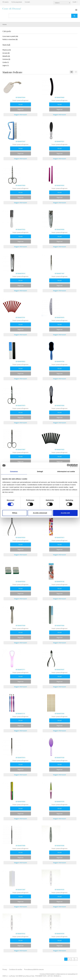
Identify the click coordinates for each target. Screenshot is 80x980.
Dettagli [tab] (40, 471)
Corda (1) (6, 62)
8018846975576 (60, 802)
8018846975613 (60, 538)
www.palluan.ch (73, 974)
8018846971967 (60, 273)
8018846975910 (20, 758)
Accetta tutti (65, 513)
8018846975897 (20, 450)
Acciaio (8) (6, 53)
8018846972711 (20, 670)
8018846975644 (20, 97)
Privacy (5, 969)
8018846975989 (20, 846)
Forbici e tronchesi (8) (10, 39)
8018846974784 (60, 362)
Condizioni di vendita (16, 969)
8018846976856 (20, 802)
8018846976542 (20, 934)
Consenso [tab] (14, 471)
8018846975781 (20, 317)
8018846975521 (60, 141)
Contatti (27, 2)
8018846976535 (60, 890)
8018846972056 (60, 714)
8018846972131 (20, 714)
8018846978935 (60, 185)
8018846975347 (20, 141)
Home (5, 24)
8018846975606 (60, 626)
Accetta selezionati (40, 513)
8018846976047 (60, 670)
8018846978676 (60, 317)
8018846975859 (20, 185)
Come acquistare (17, 2)
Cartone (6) (6, 59)
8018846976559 (60, 934)
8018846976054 (20, 538)
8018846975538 (60, 758)
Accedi (21, 104)
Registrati (21, 109)
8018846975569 (20, 626)
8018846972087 (20, 890)
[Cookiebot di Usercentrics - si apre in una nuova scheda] (68, 466)
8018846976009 (60, 229)
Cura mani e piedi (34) (10, 36)
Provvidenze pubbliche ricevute (34, 969)
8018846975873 (20, 406)
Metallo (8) (6, 56)
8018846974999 (60, 406)
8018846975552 (20, 229)
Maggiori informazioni (20, 115)
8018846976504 (20, 582)
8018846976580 (60, 846)
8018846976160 (60, 582)
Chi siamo (6, 2)
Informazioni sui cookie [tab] (66, 471)
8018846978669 (60, 97)
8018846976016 (20, 273)
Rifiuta (15, 513)
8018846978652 (20, 362)
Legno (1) (6, 65)
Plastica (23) (7, 50)
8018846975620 (60, 450)
